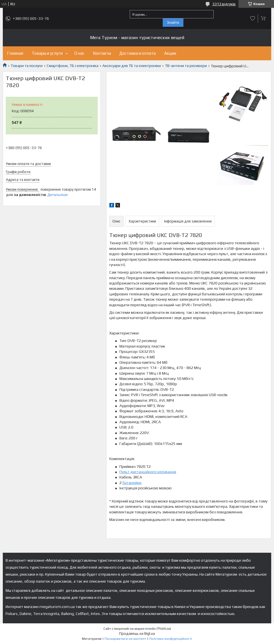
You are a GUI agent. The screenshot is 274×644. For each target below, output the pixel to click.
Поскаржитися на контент (125, 639)
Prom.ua (164, 629)
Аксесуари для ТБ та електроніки (132, 66)
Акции (170, 53)
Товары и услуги (47, 53)
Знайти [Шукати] (173, 22)
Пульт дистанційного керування (148, 472)
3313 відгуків (224, 4)
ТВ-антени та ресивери (186, 66)
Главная (15, 53)
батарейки (132, 483)
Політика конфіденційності (171, 639)
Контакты (102, 53)
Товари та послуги (27, 66)
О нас (79, 53)
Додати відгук (253, 18)
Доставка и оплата (138, 53)
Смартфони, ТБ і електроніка (73, 66)
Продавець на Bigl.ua (137, 634)
